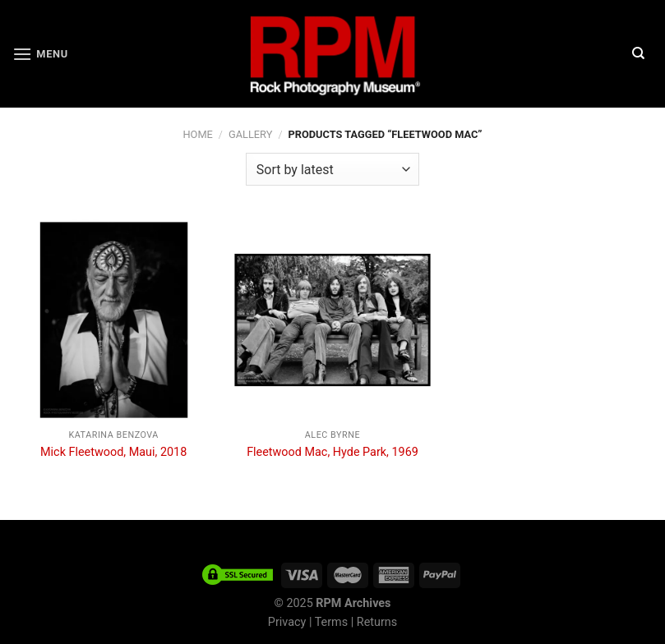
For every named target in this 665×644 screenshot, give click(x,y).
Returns (377, 622)
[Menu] (40, 54)
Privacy (287, 622)
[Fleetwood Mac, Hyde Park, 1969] (332, 320)
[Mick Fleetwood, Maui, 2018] (114, 320)
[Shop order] (332, 169)
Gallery (250, 134)
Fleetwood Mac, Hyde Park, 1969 (332, 452)
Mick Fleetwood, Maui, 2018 (113, 452)
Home (197, 134)
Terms (331, 622)
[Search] (638, 54)
